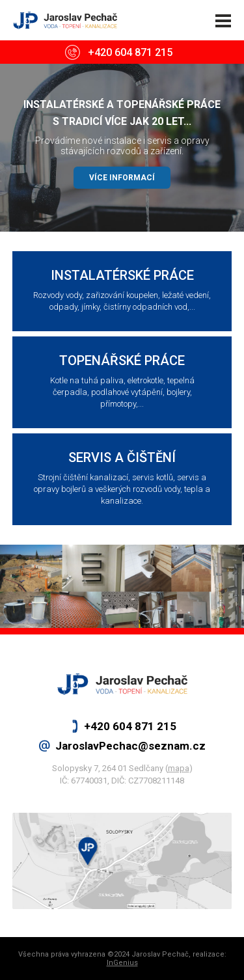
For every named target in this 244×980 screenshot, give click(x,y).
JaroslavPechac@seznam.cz (130, 746)
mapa (179, 768)
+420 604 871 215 (130, 52)
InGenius (122, 963)
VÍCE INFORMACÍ (122, 178)
